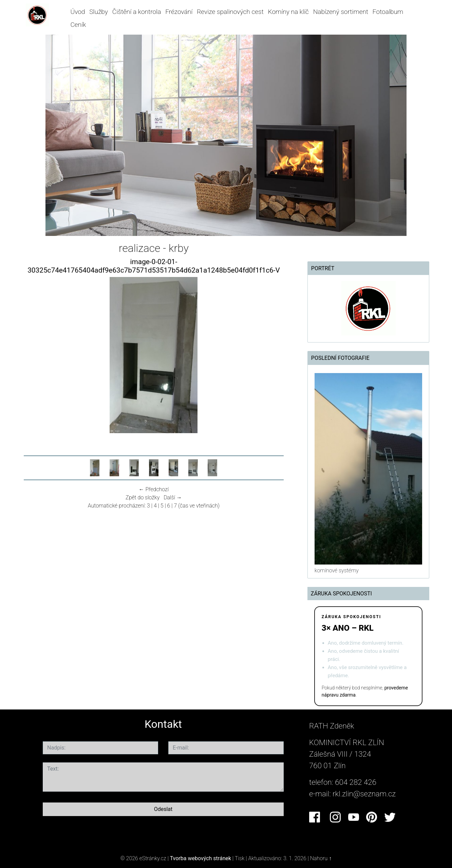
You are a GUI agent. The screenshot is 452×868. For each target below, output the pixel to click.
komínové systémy (337, 570)
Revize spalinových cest (230, 12)
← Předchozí (154, 489)
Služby (99, 12)
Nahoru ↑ (321, 858)
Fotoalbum (388, 12)
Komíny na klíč (288, 12)
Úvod (78, 12)
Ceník (78, 25)
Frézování (179, 12)
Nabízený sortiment (341, 12)
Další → (173, 497)
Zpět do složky (143, 497)
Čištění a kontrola (137, 12)
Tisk (240, 858)
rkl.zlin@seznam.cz (364, 794)
